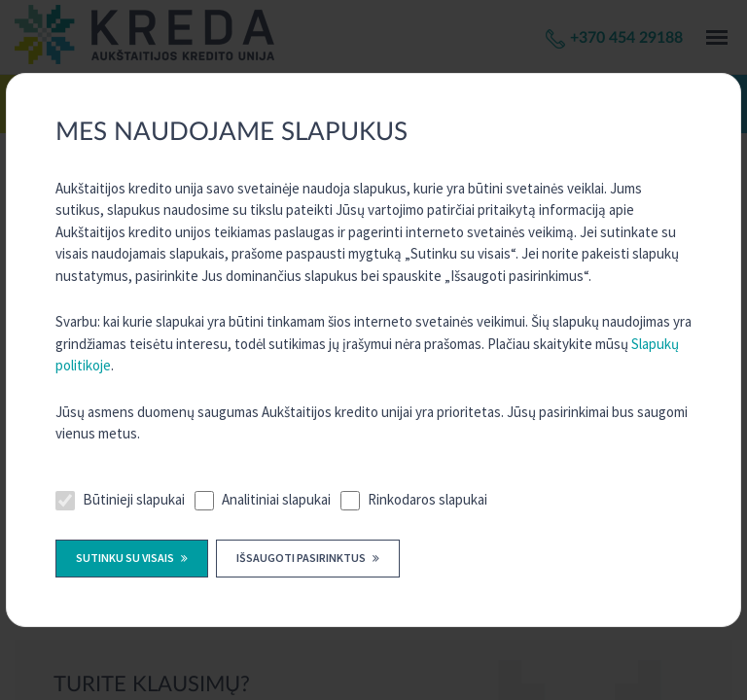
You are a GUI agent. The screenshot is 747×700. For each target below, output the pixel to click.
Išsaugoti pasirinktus (302, 558)
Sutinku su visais (126, 558)
